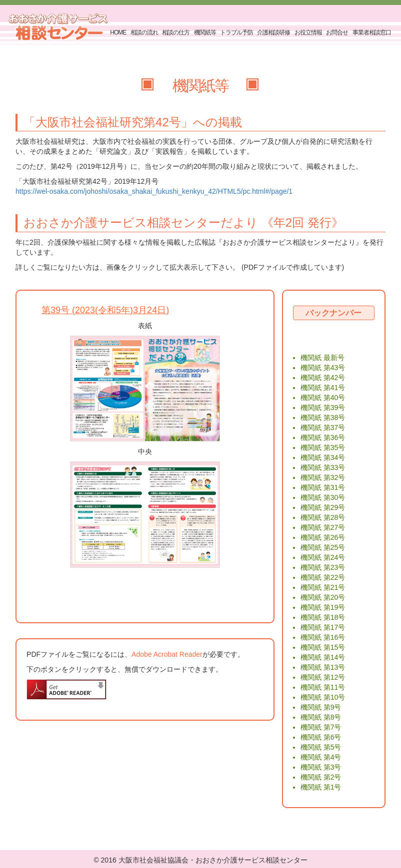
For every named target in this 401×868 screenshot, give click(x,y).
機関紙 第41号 (323, 388)
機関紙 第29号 (323, 507)
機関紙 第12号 (323, 677)
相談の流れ (144, 32)
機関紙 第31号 (323, 487)
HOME (118, 32)
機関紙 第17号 (323, 627)
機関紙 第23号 (323, 567)
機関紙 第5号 (321, 747)
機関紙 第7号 (321, 727)
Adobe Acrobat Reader (167, 654)
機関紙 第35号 (323, 447)
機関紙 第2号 (321, 777)
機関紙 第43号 (323, 368)
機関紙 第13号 (323, 667)
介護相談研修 (273, 32)
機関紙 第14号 (323, 657)
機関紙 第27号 (323, 527)
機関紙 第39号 (323, 408)
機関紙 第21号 (323, 587)
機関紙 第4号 (321, 757)
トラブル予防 (236, 32)
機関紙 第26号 (323, 537)
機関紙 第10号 (323, 697)
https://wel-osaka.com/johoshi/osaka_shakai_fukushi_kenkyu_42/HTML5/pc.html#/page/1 (154, 191)
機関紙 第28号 (323, 517)
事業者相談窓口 (372, 32)
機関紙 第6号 (321, 737)
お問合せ (337, 32)
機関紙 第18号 (323, 617)
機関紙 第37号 (323, 428)
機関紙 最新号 (322, 358)
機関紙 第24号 (323, 557)
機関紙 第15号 (323, 647)
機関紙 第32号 (323, 477)
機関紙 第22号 (323, 577)
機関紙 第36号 (323, 437)
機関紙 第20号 (323, 597)
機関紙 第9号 (321, 707)
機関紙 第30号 (323, 497)
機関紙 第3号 (321, 767)
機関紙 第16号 (323, 637)
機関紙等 (205, 32)
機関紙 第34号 (323, 457)
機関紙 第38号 (323, 418)
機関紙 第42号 (323, 378)
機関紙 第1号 (321, 787)
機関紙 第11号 (323, 687)
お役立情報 (308, 32)
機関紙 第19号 (323, 607)
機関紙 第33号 (323, 467)
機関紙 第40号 (323, 398)
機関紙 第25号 (323, 547)
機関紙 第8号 (321, 717)
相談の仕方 (176, 32)
